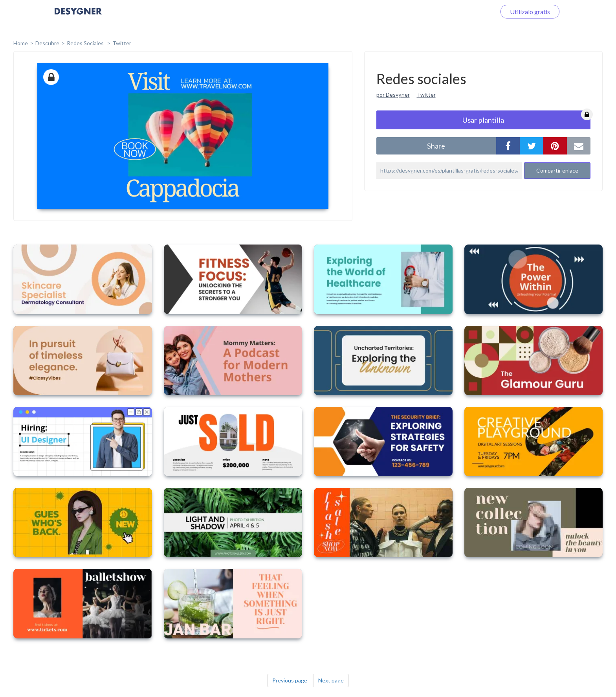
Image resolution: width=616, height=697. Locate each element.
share (436, 146)
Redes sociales (86, 43)
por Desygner (393, 95)
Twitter (122, 43)
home (21, 43)
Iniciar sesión (469, 12)
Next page (331, 680)
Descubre (47, 43)
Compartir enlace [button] (557, 170)
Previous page (290, 680)
